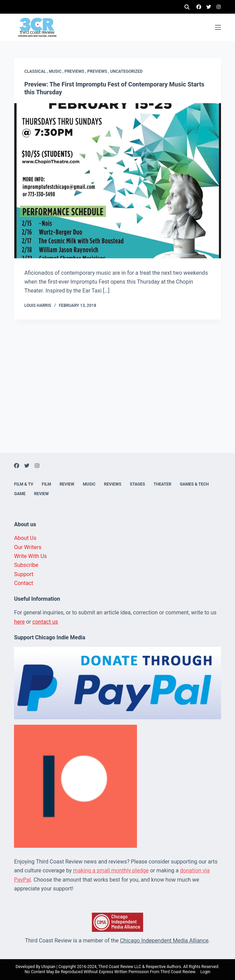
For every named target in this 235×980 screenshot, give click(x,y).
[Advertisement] (117, 405)
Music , (57, 71)
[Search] (187, 7)
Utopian (48, 967)
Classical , (37, 71)
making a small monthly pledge (111, 870)
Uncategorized (126, 71)
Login (205, 972)
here (19, 622)
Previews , (76, 71)
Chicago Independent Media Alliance (164, 941)
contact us (45, 622)
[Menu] (218, 27)
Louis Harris (38, 305)
